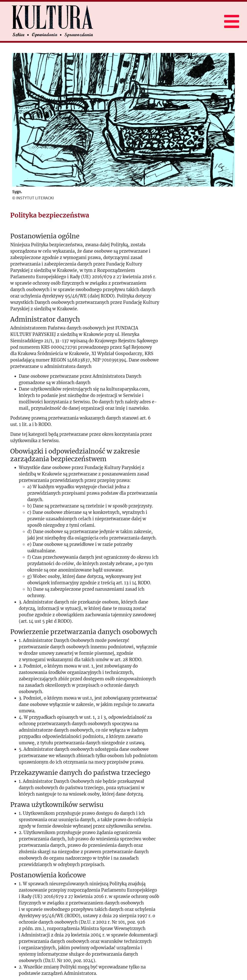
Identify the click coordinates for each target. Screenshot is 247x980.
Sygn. (17, 192)
